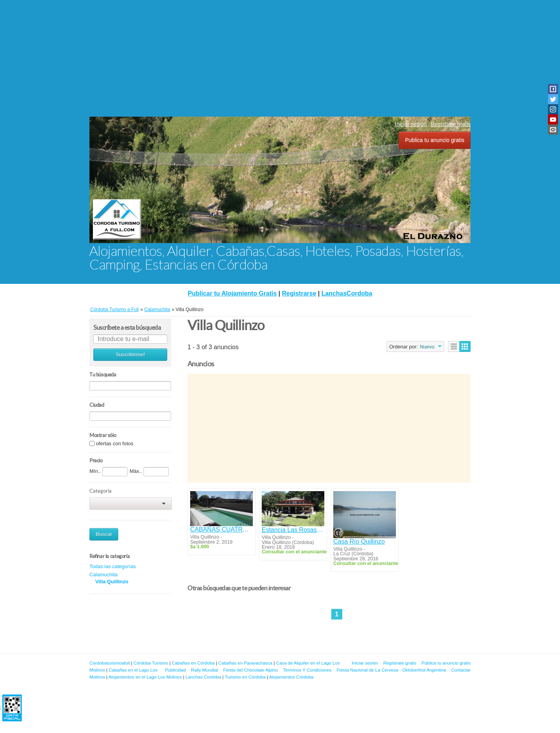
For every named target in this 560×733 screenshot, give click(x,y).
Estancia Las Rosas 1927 (293, 530)
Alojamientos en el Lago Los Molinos (145, 677)
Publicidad (175, 670)
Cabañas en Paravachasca (245, 663)
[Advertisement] (280, 58)
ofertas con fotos (115, 443)
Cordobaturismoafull (110, 663)
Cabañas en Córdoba (193, 663)
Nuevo (427, 347)
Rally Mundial (205, 670)
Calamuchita (103, 575)
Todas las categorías (113, 566)
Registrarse (299, 293)
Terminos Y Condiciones (307, 670)
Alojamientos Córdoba (291, 677)
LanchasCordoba (347, 293)
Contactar (461, 670)
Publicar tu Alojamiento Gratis (232, 293)
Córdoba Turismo (151, 663)
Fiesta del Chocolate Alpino (251, 670)
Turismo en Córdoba (245, 677)
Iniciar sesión (411, 124)
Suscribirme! (130, 354)
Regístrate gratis (451, 124)
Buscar (104, 534)
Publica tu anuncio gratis (435, 140)
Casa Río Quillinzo (359, 541)
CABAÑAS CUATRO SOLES (221, 529)
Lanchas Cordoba (203, 677)
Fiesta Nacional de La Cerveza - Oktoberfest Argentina (391, 670)
